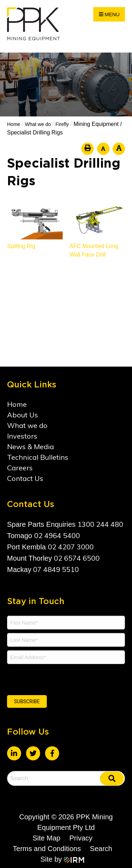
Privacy (81, 838)
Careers (20, 468)
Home (17, 404)
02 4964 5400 (57, 535)
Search (101, 849)
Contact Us (25, 478)
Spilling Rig (21, 246)
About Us (23, 415)
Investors (22, 436)
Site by (63, 859)
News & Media (30, 447)
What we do (27, 425)
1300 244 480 (100, 524)
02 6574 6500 (77, 558)
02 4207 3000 (71, 547)
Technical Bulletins (38, 457)
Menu (109, 14)
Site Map (46, 838)
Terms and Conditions (47, 849)
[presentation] (50, 679)
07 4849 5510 (56, 569)
